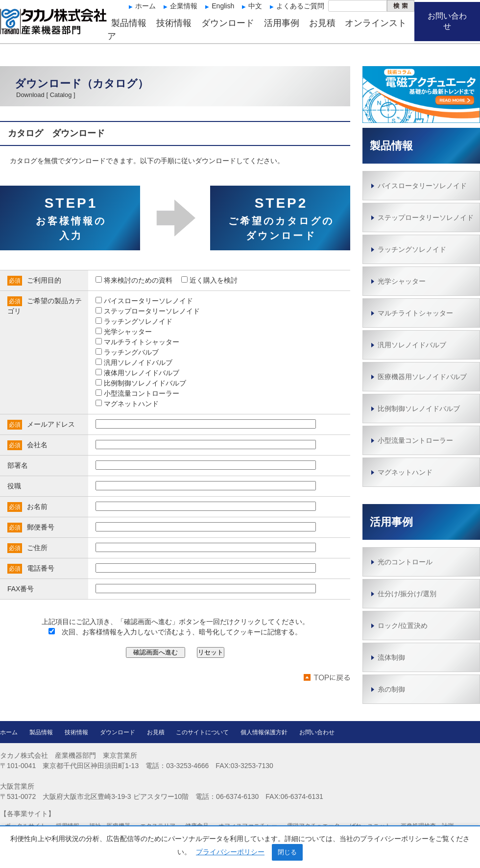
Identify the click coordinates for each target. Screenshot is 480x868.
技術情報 (174, 23)
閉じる (287, 852)
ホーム (145, 6)
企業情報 (184, 6)
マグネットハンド (405, 472)
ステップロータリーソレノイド (426, 217)
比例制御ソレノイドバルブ (419, 409)
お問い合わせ (447, 21)
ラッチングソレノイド (412, 249)
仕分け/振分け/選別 (407, 594)
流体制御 (391, 657)
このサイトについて (202, 732)
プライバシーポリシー (230, 852)
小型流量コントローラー (415, 440)
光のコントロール (405, 562)
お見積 (322, 23)
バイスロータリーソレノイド (422, 186)
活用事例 (282, 23)
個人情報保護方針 (264, 732)
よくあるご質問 (300, 6)
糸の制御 (391, 689)
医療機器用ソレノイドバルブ (422, 377)
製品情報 (129, 23)
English (223, 6)
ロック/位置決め (403, 626)
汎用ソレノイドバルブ (412, 345)
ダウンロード (228, 23)
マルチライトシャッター (415, 313)
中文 (255, 6)
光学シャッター (402, 281)
